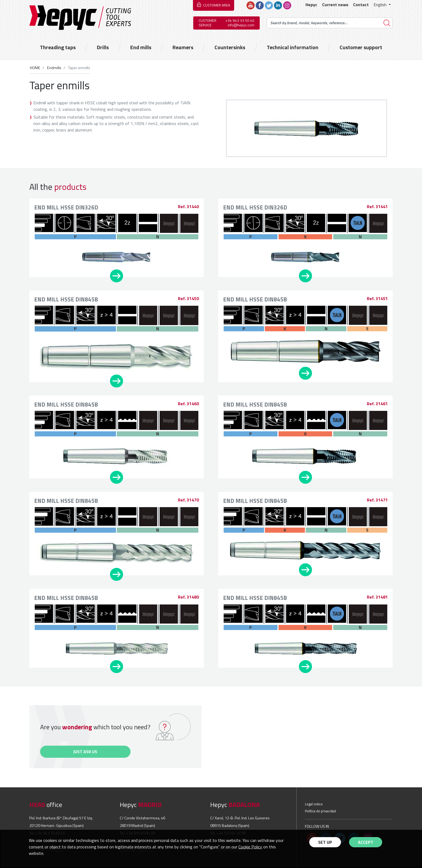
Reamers (183, 47)
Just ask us (85, 752)
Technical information (293, 47)
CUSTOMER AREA (217, 5)
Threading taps (58, 47)
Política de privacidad (320, 811)
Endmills (54, 68)
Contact (361, 5)
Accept (366, 842)
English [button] (381, 5)
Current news (335, 5)
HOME (35, 68)
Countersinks (230, 47)
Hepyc (311, 5)
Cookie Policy (250, 847)
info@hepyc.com (241, 25)
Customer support (361, 47)
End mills (141, 47)
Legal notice (314, 804)
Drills (103, 47)
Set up (325, 842)
